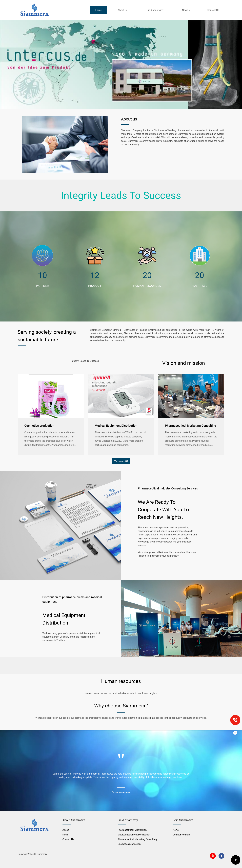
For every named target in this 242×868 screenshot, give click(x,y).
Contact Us (213, 10)
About (66, 830)
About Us (124, 10)
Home (99, 10)
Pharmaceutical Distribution (132, 830)
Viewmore (121, 461)
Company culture (182, 835)
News (186, 10)
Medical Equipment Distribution (116, 426)
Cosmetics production (39, 426)
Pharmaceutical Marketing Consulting (190, 426)
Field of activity (156, 10)
